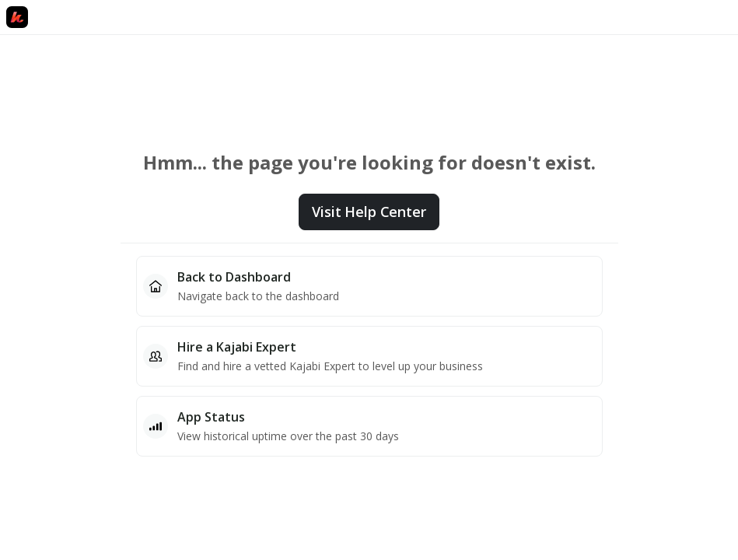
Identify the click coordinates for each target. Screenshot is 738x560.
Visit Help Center (369, 212)
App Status (211, 417)
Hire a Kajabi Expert (237, 347)
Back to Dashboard (234, 277)
